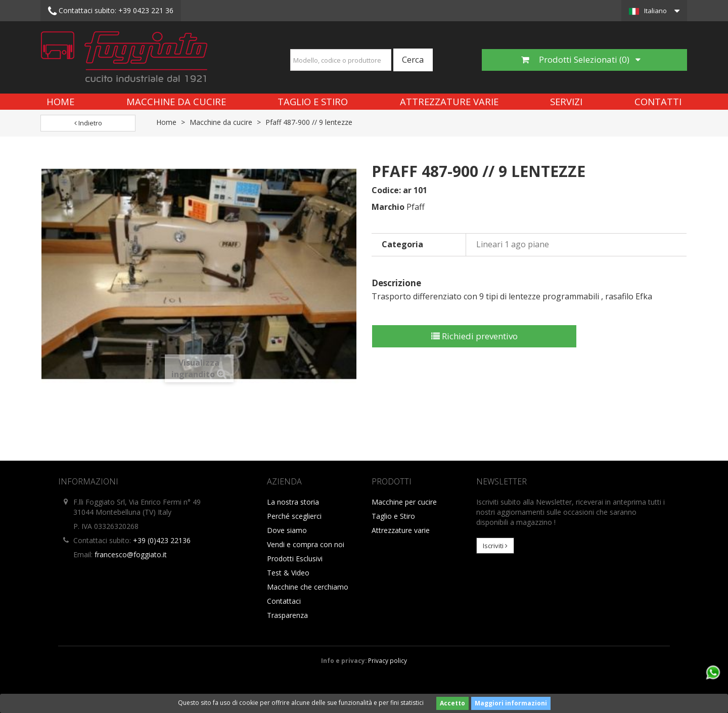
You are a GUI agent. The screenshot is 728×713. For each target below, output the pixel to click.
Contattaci (284, 601)
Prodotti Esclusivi (295, 559)
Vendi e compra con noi (306, 544)
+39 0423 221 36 (111, 11)
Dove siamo (287, 530)
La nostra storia (293, 502)
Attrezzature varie (449, 101)
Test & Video (288, 573)
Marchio (388, 207)
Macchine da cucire (176, 101)
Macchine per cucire (404, 502)
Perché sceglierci (294, 516)
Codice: (386, 190)
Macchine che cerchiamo (308, 587)
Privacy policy (388, 660)
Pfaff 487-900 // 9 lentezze (309, 122)
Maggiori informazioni (511, 703)
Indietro (88, 123)
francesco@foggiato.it (131, 554)
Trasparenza (287, 615)
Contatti (658, 101)
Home (60, 101)
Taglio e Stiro (313, 101)
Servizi (566, 101)
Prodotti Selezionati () (581, 59)
